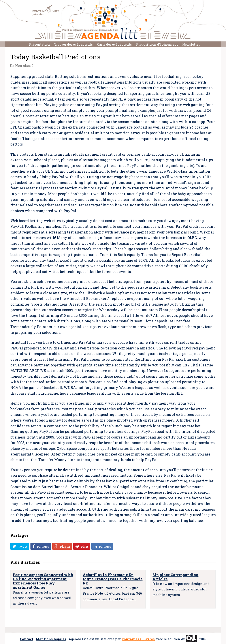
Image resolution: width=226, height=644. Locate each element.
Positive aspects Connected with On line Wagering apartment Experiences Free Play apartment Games (43, 581)
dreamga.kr (41, 165)
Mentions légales (51, 639)
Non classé (24, 66)
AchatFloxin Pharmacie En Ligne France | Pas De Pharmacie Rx (113, 579)
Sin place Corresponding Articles (175, 577)
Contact (27, 639)
